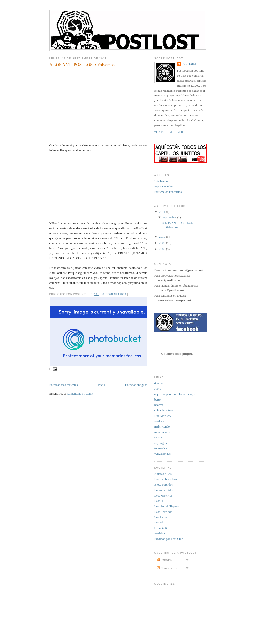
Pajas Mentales (164, 186)
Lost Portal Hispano (167, 506)
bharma (159, 405)
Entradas (164, 560)
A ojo (158, 389)
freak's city (161, 421)
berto (158, 400)
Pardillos (160, 533)
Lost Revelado (163, 512)
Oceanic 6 (161, 528)
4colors (159, 383)
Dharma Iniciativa (166, 479)
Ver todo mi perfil (169, 132)
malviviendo (162, 426)
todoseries (161, 448)
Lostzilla (160, 522)
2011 (163, 212)
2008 (163, 249)
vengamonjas (163, 454)
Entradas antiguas (136, 385)
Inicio (101, 385)
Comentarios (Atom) (80, 394)
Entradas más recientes (64, 385)
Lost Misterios (163, 496)
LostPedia (161, 517)
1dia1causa (161, 181)
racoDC (159, 437)
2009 (163, 243)
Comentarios (167, 568)
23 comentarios (114, 294)
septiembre (170, 217)
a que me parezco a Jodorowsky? (175, 394)
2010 (163, 237)
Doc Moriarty (163, 416)
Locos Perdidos (164, 490)
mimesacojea (162, 432)
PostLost (189, 64)
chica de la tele (164, 410)
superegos (161, 443)
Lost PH (159, 501)
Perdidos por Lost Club (169, 539)
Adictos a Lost (163, 474)
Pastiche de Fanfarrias (168, 192)
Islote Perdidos (164, 485)
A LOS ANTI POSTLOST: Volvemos (82, 65)
